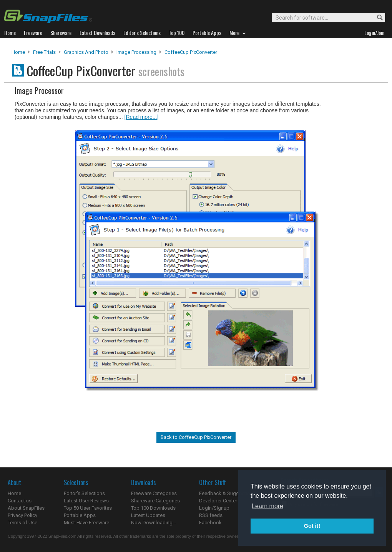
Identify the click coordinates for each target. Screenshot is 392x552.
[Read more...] (142, 117)
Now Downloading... (154, 523)
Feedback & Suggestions (227, 493)
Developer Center (218, 501)
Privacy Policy (22, 515)
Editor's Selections (84, 493)
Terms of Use (22, 523)
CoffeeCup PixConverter (191, 52)
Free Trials (44, 52)
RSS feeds (211, 515)
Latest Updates (148, 515)
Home (18, 52)
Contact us (20, 501)
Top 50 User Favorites (88, 508)
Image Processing (136, 52)
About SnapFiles (26, 508)
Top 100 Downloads (153, 508)
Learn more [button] (267, 506)
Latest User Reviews (86, 501)
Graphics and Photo (86, 52)
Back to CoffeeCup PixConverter (196, 437)
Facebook (210, 523)
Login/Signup (214, 508)
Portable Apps (80, 515)
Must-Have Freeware (86, 523)
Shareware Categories (155, 501)
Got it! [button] (312, 526)
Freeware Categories (154, 493)
